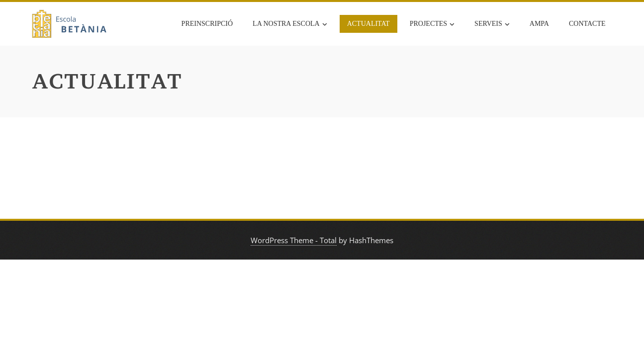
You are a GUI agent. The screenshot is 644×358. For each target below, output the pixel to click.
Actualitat (368, 24)
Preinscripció (207, 24)
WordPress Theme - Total (294, 240)
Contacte (587, 24)
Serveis (492, 24)
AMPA (539, 24)
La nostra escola (290, 24)
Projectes (432, 24)
